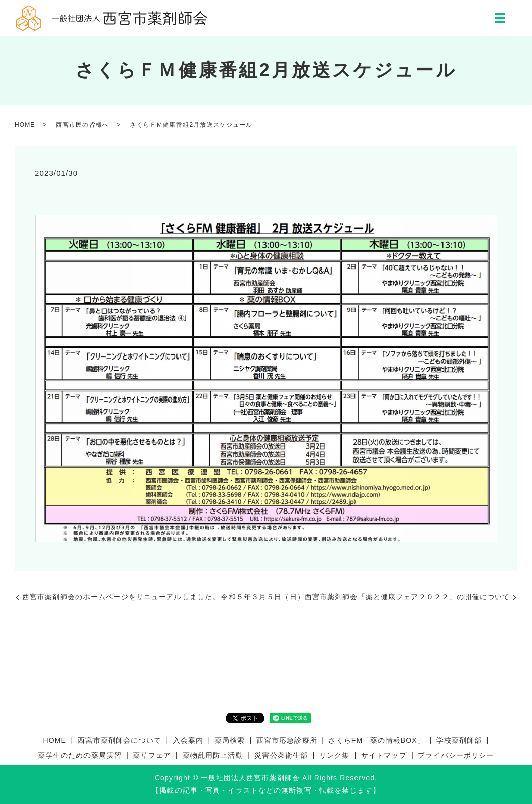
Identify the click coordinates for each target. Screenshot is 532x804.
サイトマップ (384, 755)
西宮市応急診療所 (287, 740)
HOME (25, 125)
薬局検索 (230, 740)
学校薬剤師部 (459, 740)
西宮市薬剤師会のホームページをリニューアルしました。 (121, 597)
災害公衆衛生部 (281, 755)
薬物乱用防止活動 (213, 755)
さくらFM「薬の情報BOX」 (376, 740)
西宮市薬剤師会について (120, 740)
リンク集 (334, 755)
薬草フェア (152, 755)
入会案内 (188, 740)
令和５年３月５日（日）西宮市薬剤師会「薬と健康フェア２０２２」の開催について (365, 597)
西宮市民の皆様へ (82, 125)
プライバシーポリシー (456, 755)
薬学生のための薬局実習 (79, 755)
